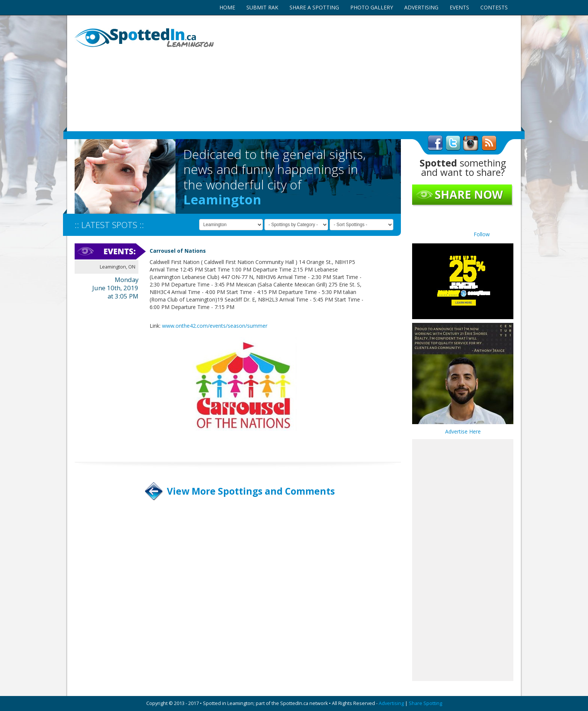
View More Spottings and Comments (251, 491)
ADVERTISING (421, 7)
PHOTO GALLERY (372, 7)
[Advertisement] (369, 73)
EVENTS (459, 7)
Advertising (391, 703)
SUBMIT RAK (262, 7)
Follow (482, 234)
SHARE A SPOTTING (314, 7)
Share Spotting (425, 703)
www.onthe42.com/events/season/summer (215, 326)
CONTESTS (494, 7)
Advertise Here (463, 431)
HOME (227, 7)
